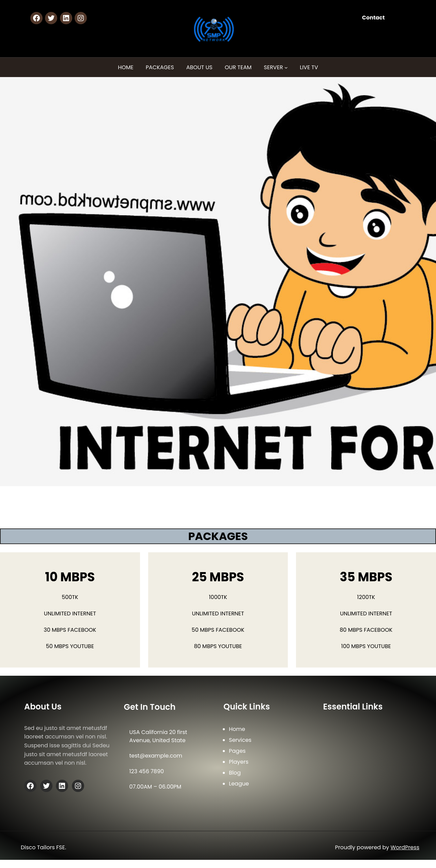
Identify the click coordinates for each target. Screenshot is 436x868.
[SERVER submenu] (286, 68)
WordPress (405, 847)
